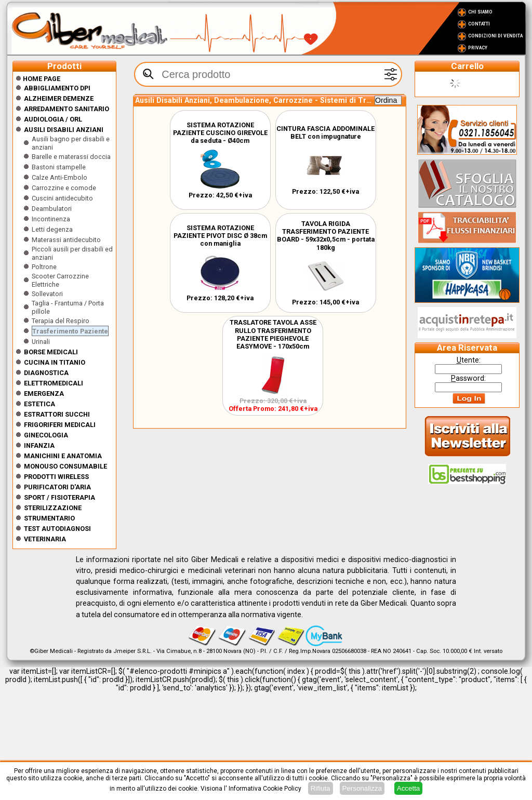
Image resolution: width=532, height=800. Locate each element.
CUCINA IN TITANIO (55, 362)
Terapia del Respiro (61, 321)
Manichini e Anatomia (63, 456)
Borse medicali (51, 352)
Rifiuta (321, 788)
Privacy (478, 48)
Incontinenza (51, 219)
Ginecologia (46, 435)
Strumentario (49, 518)
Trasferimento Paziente (70, 331)
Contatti (479, 24)
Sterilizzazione (53, 508)
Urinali (41, 342)
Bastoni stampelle (59, 167)
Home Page (38, 79)
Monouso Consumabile (65, 466)
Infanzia (39, 445)
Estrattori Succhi (57, 414)
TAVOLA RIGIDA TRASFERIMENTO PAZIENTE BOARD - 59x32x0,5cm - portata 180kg (326, 236)
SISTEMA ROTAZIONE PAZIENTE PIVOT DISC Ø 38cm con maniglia (220, 236)
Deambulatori (52, 209)
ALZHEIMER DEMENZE (59, 98)
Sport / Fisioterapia (59, 497)
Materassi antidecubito (66, 240)
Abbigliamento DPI (57, 88)
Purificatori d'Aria (57, 487)
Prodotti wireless (56, 477)
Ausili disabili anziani (64, 130)
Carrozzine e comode (64, 188)
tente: (469, 360)
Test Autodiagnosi (57, 529)
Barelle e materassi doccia (71, 157)
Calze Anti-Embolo (59, 177)
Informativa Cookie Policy (265, 789)
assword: (468, 378)
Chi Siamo (480, 12)
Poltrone (44, 267)
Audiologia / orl (53, 119)
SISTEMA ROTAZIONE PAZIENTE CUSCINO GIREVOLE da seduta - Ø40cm (220, 133)
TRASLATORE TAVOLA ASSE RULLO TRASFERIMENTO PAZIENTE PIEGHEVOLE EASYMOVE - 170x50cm (273, 334)
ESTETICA (39, 404)
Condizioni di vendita (495, 36)
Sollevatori (47, 294)
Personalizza (362, 788)
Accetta (408, 788)
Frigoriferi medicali (60, 425)
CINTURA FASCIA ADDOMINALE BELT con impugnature (325, 132)
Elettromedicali (54, 383)
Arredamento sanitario (66, 109)
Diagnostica (46, 373)
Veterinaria (45, 539)
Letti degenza (52, 229)
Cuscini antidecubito (62, 198)
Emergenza (44, 394)
